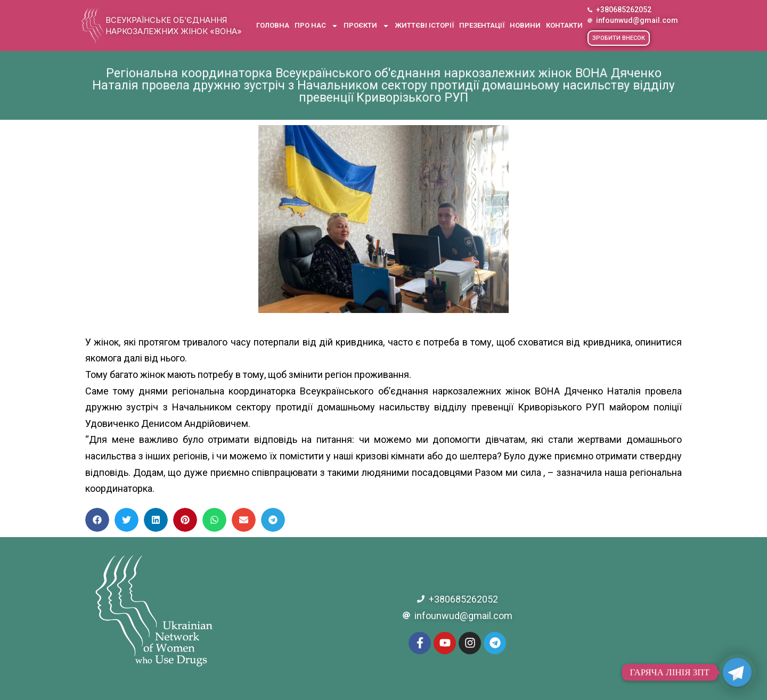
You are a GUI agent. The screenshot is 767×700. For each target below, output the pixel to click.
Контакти (564, 25)
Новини (525, 25)
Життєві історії (424, 25)
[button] (619, 38)
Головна (273, 25)
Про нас (316, 26)
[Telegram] (737, 672)
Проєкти (366, 26)
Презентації (482, 25)
